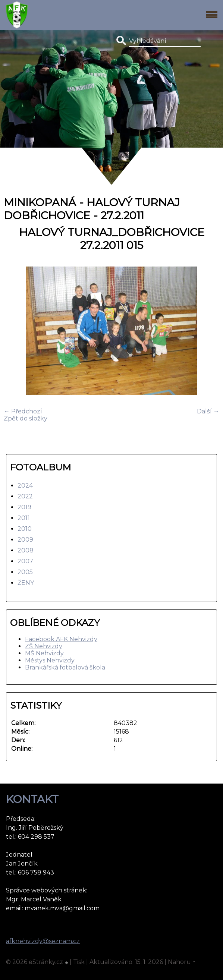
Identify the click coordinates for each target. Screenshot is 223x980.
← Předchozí (23, 411)
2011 (24, 518)
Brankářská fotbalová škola (65, 667)
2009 (25, 540)
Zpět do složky (26, 418)
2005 (25, 572)
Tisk (79, 962)
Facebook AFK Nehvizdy (61, 639)
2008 (26, 550)
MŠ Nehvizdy (44, 653)
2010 (25, 529)
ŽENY (26, 583)
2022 (25, 496)
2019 (24, 507)
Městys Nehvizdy (50, 660)
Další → (208, 411)
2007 (25, 561)
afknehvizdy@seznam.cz (43, 941)
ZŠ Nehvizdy (44, 646)
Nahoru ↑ (182, 962)
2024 (25, 486)
